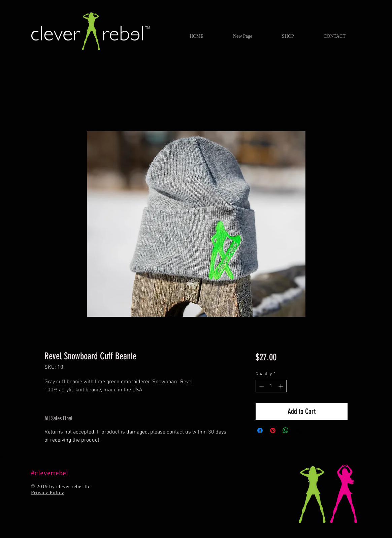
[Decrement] (261, 386)
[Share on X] (298, 430)
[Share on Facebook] (260, 430)
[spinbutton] (271, 386)
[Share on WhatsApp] (286, 430)
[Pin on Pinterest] (273, 430)
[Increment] (281, 386)
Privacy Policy (47, 492)
